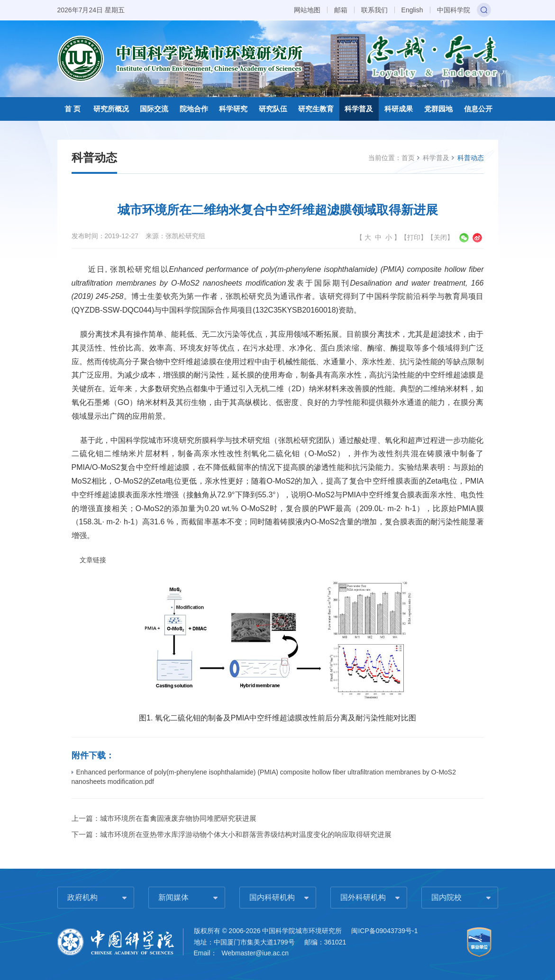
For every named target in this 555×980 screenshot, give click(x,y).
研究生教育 (316, 109)
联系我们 (374, 10)
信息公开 (478, 109)
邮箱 (341, 10)
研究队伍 (273, 109)
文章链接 (93, 560)
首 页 (73, 109)
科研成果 (399, 109)
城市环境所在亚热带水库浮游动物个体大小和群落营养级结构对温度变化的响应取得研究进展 (246, 834)
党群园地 (438, 109)
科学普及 (359, 109)
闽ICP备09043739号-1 (384, 931)
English (412, 10)
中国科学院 (454, 10)
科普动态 (471, 158)
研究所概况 (111, 109)
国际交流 (154, 109)
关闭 (440, 237)
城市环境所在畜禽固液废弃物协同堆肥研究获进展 (178, 818)
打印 (414, 237)
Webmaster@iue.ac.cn (255, 953)
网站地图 (307, 10)
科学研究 (233, 109)
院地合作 (194, 109)
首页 (408, 158)
